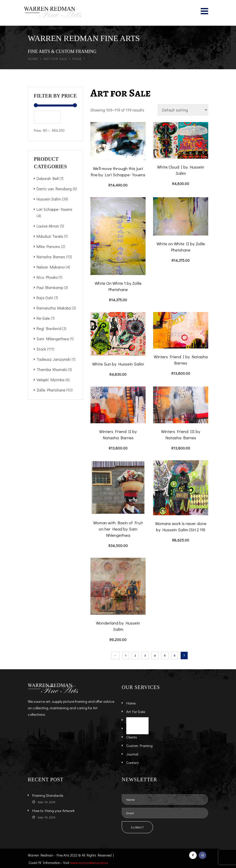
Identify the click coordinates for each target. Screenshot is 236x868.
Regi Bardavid (49, 328)
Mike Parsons (48, 246)
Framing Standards (48, 795)
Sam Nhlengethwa (53, 339)
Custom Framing (139, 745)
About (131, 728)
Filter (47, 117)
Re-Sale (43, 318)
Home (33, 59)
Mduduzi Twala (50, 236)
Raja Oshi (45, 298)
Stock (41, 349)
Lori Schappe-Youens (54, 209)
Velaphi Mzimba (50, 380)
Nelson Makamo (51, 267)
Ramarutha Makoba (54, 308)
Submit (137, 827)
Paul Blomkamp (50, 287)
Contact (133, 762)
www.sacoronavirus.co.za (89, 863)
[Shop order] (183, 110)
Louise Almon (48, 226)
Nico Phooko (47, 277)
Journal (132, 754)
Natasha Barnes (51, 257)
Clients (132, 737)
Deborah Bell (48, 178)
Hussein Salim (49, 199)
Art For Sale (136, 711)
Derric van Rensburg (54, 189)
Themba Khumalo (52, 369)
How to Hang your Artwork (53, 810)
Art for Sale (55, 59)
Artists (131, 720)
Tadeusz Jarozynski (54, 359)
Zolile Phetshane (51, 390)
